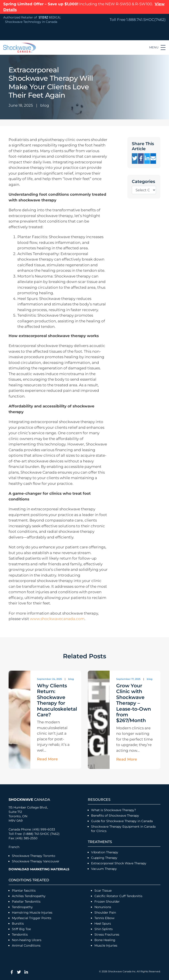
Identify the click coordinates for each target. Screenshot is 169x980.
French (14, 847)
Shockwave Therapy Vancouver (36, 861)
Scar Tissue (103, 891)
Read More (47, 759)
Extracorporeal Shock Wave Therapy (119, 863)
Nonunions (103, 907)
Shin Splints (104, 929)
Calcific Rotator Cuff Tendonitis (118, 896)
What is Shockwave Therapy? (114, 810)
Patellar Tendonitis (26, 902)
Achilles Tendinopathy (29, 896)
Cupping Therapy (104, 858)
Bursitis (18, 923)
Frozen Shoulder (107, 902)
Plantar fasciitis (24, 891)
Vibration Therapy (105, 852)
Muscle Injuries (106, 945)
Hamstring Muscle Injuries (33, 912)
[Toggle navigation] (157, 47)
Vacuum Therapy (104, 869)
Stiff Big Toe (21, 929)
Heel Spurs (103, 923)
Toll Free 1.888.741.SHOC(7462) (138, 20)
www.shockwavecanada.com (57, 619)
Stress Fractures (107, 934)
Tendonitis (20, 934)
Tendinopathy (22, 907)
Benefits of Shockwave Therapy (115, 816)
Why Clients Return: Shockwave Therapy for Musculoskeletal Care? (57, 700)
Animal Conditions (26, 945)
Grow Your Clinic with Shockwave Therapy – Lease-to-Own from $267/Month (134, 703)
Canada (29, 800)
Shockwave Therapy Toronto (34, 856)
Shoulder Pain (105, 912)
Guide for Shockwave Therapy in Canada (122, 821)
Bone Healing (105, 940)
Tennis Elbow (104, 918)
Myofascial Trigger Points (32, 918)
